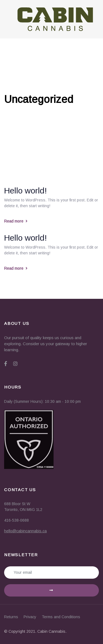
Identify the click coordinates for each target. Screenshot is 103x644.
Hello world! (26, 191)
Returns (11, 617)
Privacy (30, 617)
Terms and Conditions (61, 617)
